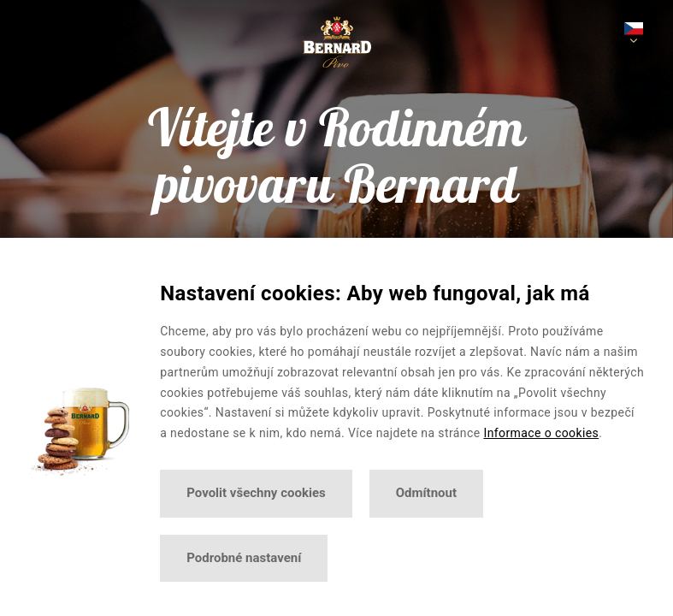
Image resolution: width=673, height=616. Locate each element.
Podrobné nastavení (244, 558)
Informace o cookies (541, 433)
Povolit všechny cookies (256, 493)
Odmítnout (426, 493)
